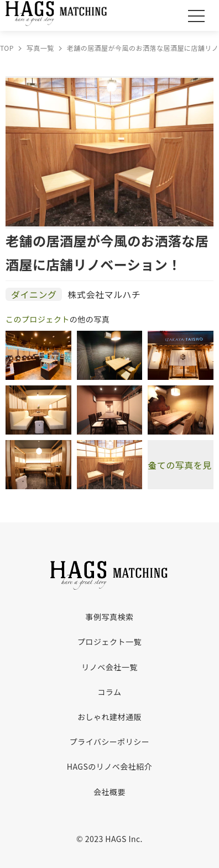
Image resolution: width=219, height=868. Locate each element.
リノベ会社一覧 (109, 667)
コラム (109, 692)
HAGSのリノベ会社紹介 (109, 766)
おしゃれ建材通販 (109, 717)
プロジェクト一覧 (109, 642)
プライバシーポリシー (110, 742)
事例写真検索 (110, 617)
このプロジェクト (38, 319)
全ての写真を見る (179, 465)
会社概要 (109, 792)
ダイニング (34, 294)
